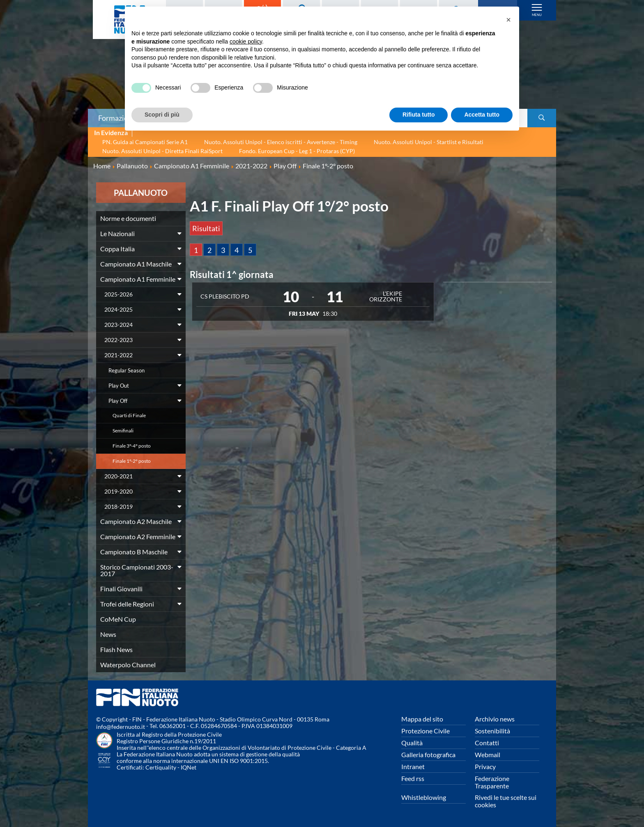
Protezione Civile (425, 731)
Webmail (488, 755)
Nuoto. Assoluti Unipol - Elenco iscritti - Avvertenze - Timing (281, 142)
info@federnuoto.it (121, 727)
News (108, 634)
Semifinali (123, 431)
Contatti (487, 743)
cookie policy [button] (246, 41)
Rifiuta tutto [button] (419, 115)
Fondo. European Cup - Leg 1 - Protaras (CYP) (297, 151)
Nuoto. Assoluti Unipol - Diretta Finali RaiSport (162, 151)
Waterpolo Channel (128, 665)
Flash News (116, 649)
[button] (508, 20)
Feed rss (413, 778)
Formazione (117, 118)
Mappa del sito (422, 719)
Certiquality (161, 767)
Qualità (412, 743)
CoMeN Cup (118, 619)
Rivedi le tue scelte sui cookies (506, 801)
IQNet (189, 767)
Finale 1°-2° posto (132, 461)
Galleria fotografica (428, 755)
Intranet (413, 766)
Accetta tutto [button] (482, 115)
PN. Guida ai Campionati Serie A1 (145, 142)
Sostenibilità (492, 731)
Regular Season (126, 370)
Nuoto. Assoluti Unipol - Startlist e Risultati (429, 142)
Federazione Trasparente (492, 782)
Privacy (485, 766)
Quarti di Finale (129, 415)
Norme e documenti (128, 218)
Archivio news (495, 719)
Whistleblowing (424, 797)
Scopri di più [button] (162, 115)
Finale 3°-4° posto (132, 446)
